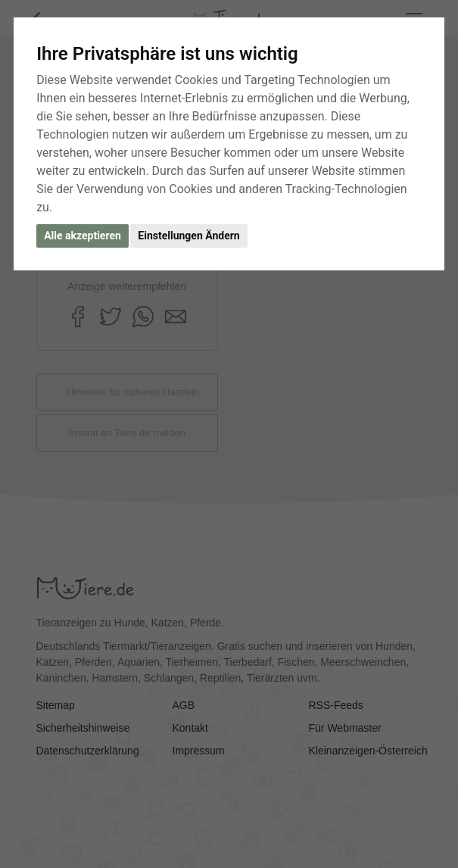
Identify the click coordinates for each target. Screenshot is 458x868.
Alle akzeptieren (83, 236)
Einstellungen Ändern (188, 236)
